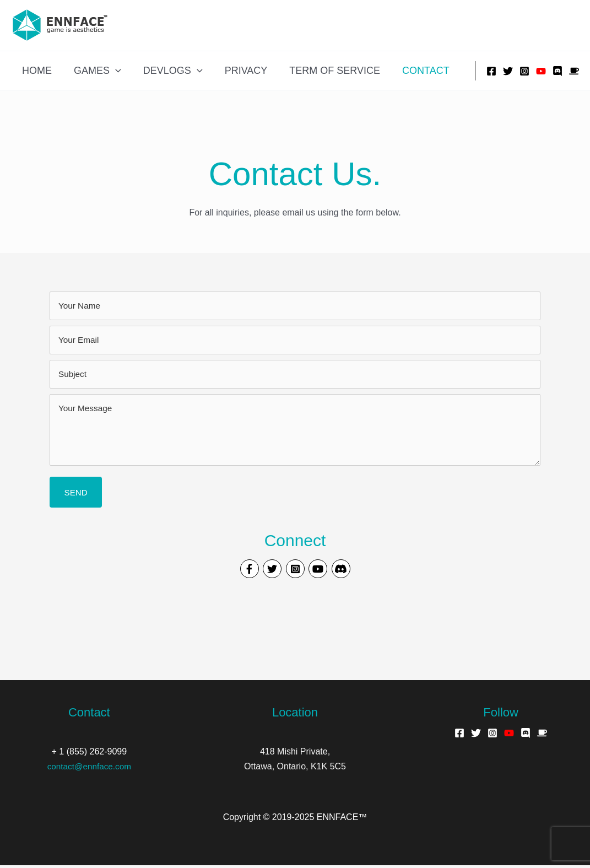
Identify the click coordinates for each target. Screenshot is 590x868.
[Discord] (557, 71)
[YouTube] (541, 71)
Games (94, 71)
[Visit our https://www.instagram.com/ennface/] (295, 572)
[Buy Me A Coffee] (574, 71)
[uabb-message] (295, 430)
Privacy (239, 71)
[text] (295, 306)
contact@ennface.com (89, 769)
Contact (414, 71)
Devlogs (167, 71)
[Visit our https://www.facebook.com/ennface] (241, 572)
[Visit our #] (349, 572)
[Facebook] (491, 71)
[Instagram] (524, 71)
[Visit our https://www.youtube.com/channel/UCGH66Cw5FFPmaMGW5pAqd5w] (322, 572)
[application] (112, 71)
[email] (295, 340)
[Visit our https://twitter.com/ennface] (268, 572)
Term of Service (325, 71)
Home (36, 71)
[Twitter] (508, 71)
